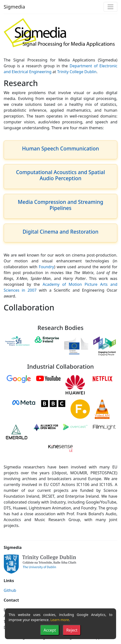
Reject (72, 630)
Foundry (46, 267)
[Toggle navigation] (110, 7)
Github (10, 590)
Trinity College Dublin (77, 72)
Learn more (60, 620)
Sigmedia (14, 7)
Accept (50, 630)
